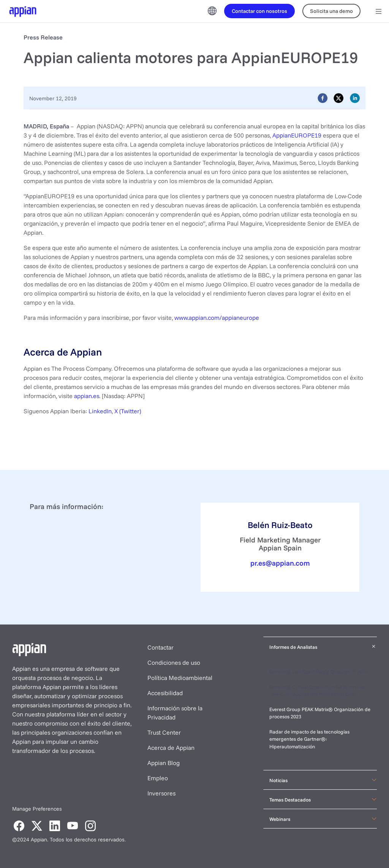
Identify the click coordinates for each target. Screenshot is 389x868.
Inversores (161, 793)
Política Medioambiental (180, 678)
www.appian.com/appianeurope (217, 318)
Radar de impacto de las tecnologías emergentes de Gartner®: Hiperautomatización (309, 739)
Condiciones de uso (174, 662)
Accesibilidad (165, 693)
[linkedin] (355, 98)
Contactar (161, 647)
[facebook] (323, 98)
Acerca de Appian (171, 748)
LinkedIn (100, 411)
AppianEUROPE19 (297, 135)
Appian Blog (164, 763)
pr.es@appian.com (280, 563)
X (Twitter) (128, 411)
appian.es (87, 396)
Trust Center (164, 732)
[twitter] (338, 98)
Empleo (158, 778)
